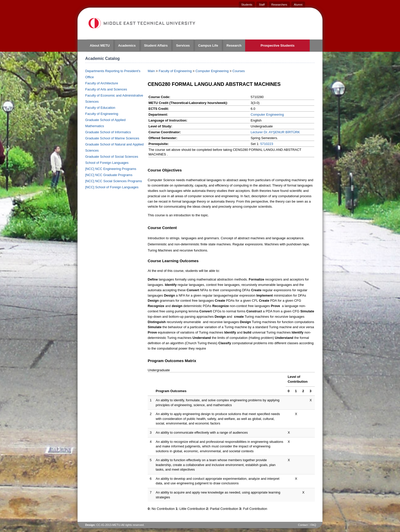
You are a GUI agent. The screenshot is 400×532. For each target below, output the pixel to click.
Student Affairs (156, 45)
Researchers (279, 5)
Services (183, 45)
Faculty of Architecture (102, 83)
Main (151, 71)
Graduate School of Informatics (108, 132)
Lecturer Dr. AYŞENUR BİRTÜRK (275, 132)
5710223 (267, 144)
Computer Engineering (212, 71)
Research (234, 45)
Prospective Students (277, 45)
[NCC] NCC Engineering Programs (111, 169)
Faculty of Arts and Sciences (106, 89)
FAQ (313, 525)
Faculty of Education (100, 108)
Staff (262, 5)
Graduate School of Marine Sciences (112, 138)
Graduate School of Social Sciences (112, 157)
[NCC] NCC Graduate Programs (109, 175)
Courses (239, 71)
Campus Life (208, 45)
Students (247, 5)
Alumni (298, 5)
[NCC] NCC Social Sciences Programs (114, 181)
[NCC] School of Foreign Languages (112, 187)
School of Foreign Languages (107, 163)
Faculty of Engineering (102, 114)
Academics (127, 45)
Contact (303, 525)
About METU (100, 45)
